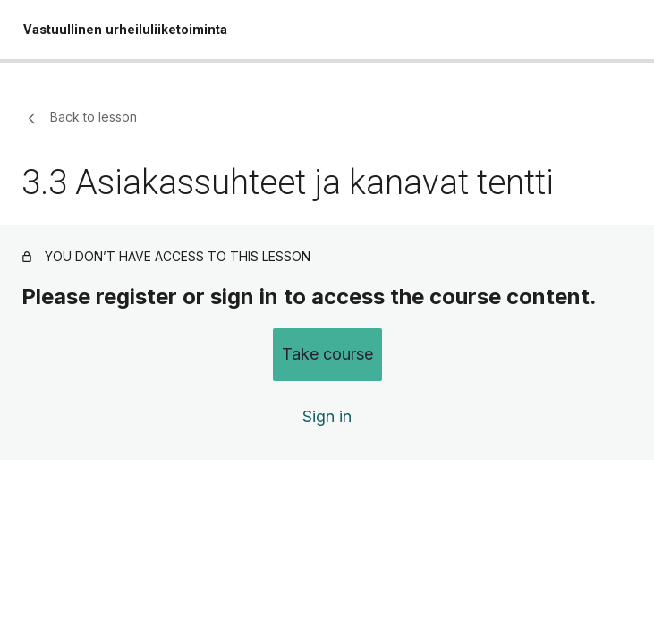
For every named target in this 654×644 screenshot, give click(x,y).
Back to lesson (79, 118)
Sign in (327, 416)
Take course (327, 354)
